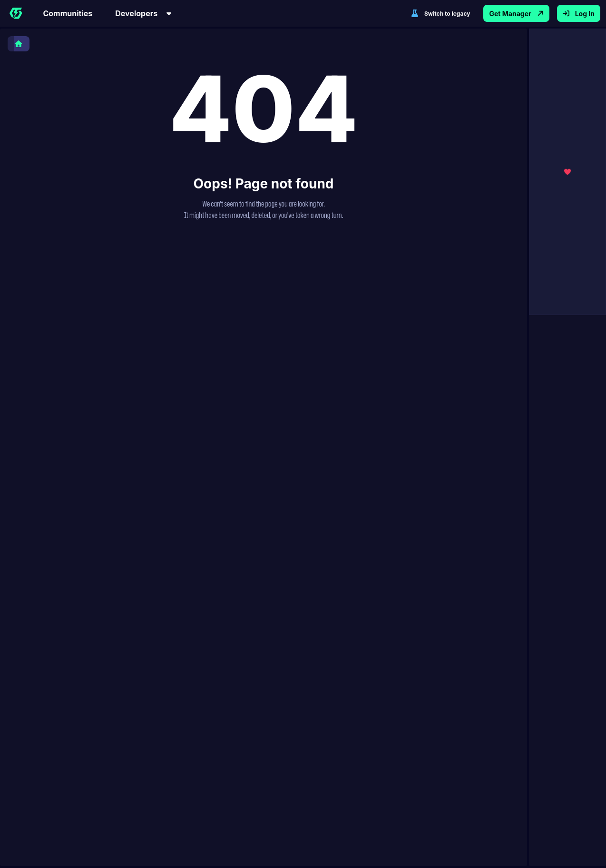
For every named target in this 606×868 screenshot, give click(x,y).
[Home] (16, 13)
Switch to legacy (440, 13)
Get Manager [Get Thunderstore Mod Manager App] (516, 14)
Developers (144, 13)
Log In (579, 14)
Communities (68, 13)
